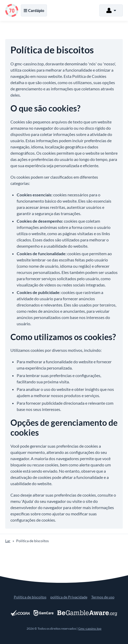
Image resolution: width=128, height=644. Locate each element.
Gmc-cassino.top (90, 629)
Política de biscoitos (30, 597)
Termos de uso (103, 597)
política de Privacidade (69, 597)
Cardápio (34, 10)
